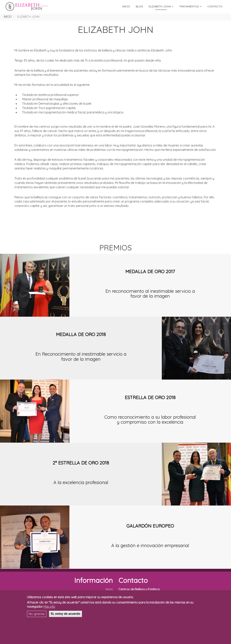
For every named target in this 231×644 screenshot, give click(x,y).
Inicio (126, 6)
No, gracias (37, 614)
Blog (139, 6)
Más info (49, 607)
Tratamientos (190, 6)
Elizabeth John (161, 6)
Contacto (215, 6)
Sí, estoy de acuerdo (66, 614)
